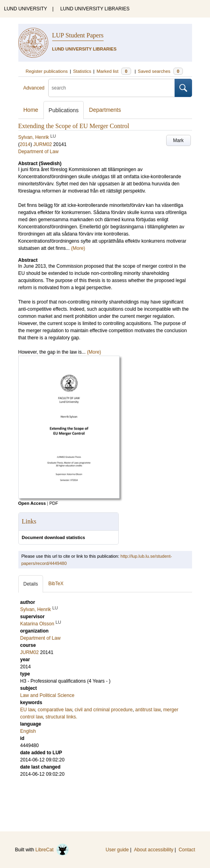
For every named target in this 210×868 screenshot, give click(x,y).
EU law (28, 710)
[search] (112, 88)
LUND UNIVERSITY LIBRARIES (95, 9)
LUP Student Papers (78, 35)
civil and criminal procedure (103, 710)
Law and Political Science (47, 695)
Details (31, 584)
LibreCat (52, 850)
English (28, 731)
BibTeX (56, 584)
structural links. (61, 717)
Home (31, 110)
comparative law (55, 710)
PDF (54, 503)
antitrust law (148, 710)
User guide (117, 850)
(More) (78, 248)
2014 (25, 144)
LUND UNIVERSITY (26, 9)
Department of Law (38, 152)
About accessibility (154, 850)
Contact (187, 850)
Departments (105, 110)
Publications (64, 110)
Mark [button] (178, 140)
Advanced (34, 88)
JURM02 (43, 144)
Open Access (32, 503)
